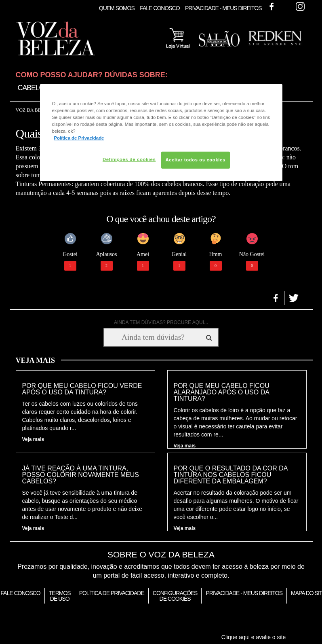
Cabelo (31, 88)
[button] (276, 298)
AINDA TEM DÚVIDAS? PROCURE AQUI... (161, 322)
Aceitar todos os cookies (196, 160)
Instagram (300, 6)
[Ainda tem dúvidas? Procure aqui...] (153, 337)
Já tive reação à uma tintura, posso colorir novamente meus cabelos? (81, 475)
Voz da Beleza (35, 110)
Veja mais (33, 439)
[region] (161, 133)
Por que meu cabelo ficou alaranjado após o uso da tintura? (222, 392)
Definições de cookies (129, 159)
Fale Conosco (160, 8)
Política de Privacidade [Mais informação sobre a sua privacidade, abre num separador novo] (79, 138)
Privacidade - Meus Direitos (223, 8)
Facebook (271, 6)
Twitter (286, 6)
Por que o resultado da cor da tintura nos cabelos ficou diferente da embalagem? (231, 475)
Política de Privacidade (112, 593)
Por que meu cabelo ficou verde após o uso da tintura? (82, 389)
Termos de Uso (60, 596)
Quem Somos (117, 8)
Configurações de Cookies (175, 596)
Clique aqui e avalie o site (254, 637)
